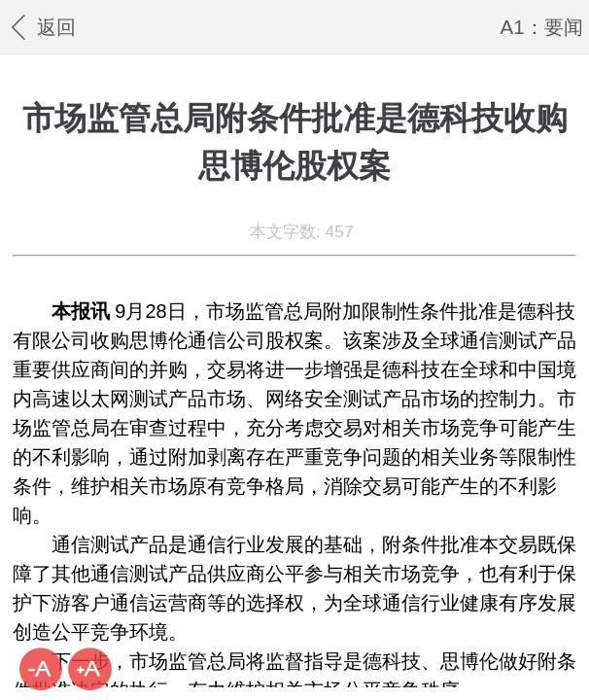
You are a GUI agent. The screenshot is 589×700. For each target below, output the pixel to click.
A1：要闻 (542, 27)
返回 (41, 27)
